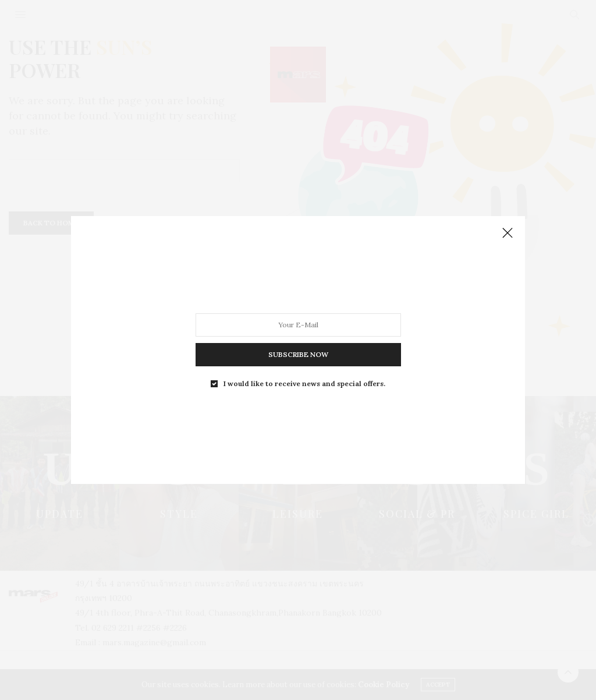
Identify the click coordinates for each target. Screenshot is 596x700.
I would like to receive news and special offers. (304, 384)
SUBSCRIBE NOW (298, 354)
